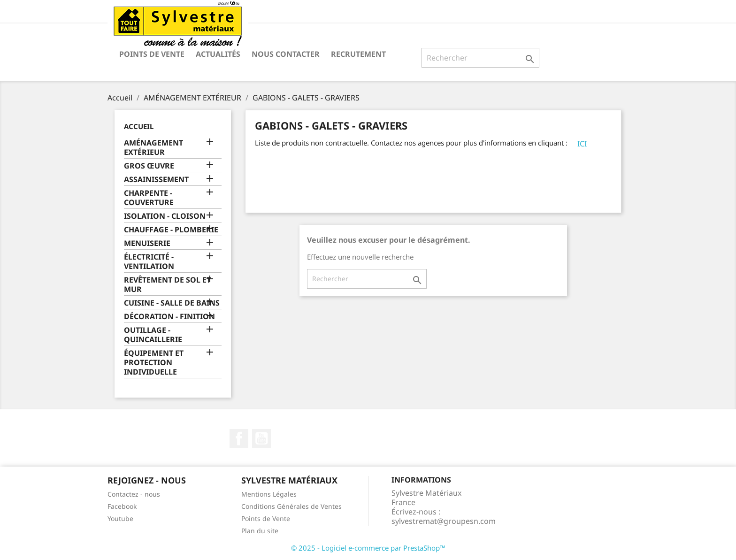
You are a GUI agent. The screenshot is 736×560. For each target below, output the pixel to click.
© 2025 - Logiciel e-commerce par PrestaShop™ (368, 548)
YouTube (261, 438)
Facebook (239, 438)
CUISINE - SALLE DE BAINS (172, 303)
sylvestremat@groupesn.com (444, 521)
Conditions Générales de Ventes (291, 506)
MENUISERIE (147, 243)
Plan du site (260, 531)
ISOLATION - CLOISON (165, 216)
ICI (582, 144)
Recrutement (358, 54)
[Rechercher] (480, 58)
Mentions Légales (269, 494)
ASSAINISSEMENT (156, 180)
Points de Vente (152, 54)
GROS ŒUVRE (149, 166)
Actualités (218, 54)
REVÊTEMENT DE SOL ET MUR (167, 285)
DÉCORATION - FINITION (169, 317)
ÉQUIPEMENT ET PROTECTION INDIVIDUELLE (154, 363)
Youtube (120, 518)
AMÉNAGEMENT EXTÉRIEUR (153, 148)
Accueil (139, 126)
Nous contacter (286, 54)
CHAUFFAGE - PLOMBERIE (171, 230)
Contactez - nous (134, 494)
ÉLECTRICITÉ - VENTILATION (149, 262)
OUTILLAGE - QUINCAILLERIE (153, 335)
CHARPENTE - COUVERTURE (149, 198)
